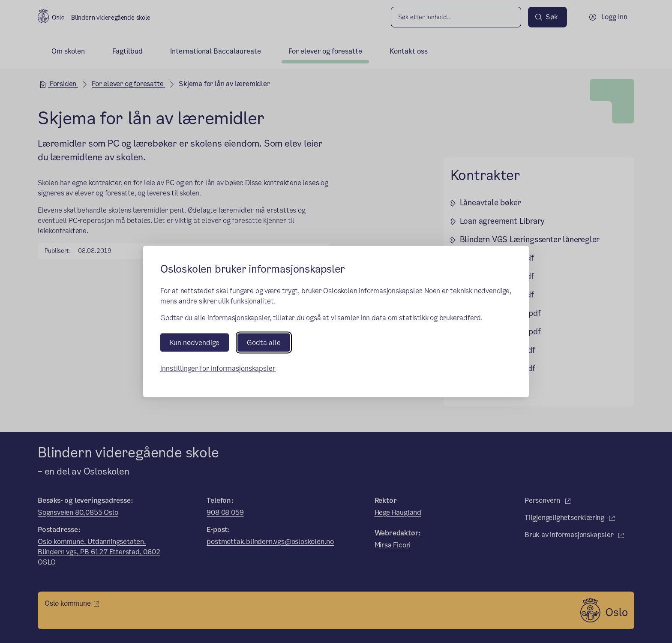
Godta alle (264, 342)
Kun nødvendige (195, 342)
